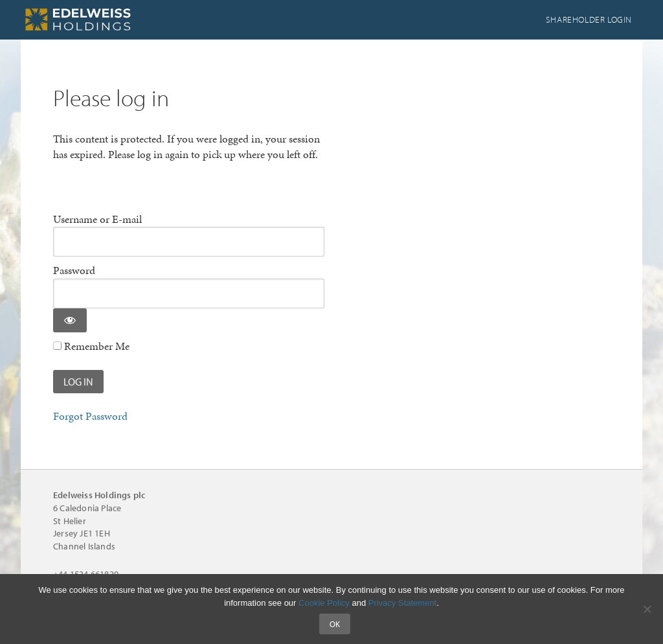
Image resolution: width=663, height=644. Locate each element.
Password (74, 270)
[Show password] (70, 320)
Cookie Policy (324, 603)
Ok (335, 624)
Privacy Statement (403, 603)
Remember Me (91, 346)
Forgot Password (90, 416)
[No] (647, 609)
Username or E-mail (97, 219)
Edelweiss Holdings (118, 19)
